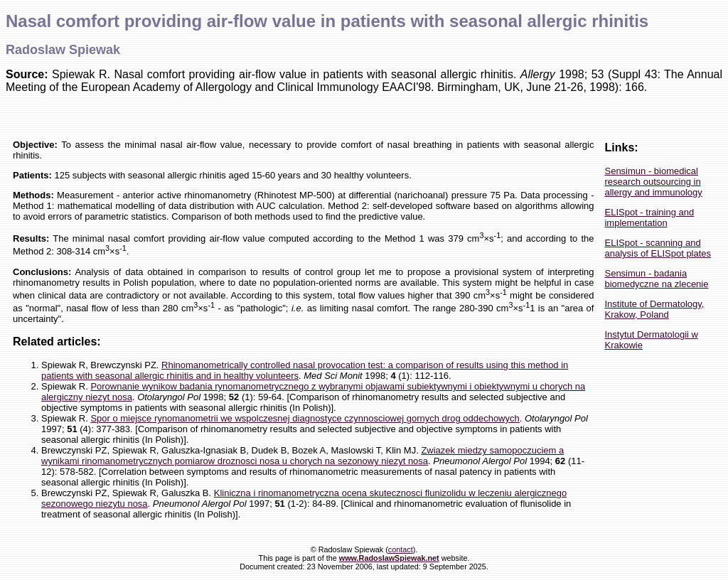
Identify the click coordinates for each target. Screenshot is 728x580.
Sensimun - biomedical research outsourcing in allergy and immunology (653, 182)
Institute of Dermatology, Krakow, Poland (654, 309)
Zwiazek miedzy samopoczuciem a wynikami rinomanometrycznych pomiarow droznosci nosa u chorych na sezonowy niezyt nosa (303, 456)
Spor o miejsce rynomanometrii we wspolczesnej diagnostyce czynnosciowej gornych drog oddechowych (305, 418)
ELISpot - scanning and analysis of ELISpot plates (658, 248)
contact (401, 549)
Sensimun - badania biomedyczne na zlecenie (656, 279)
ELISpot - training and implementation (649, 217)
